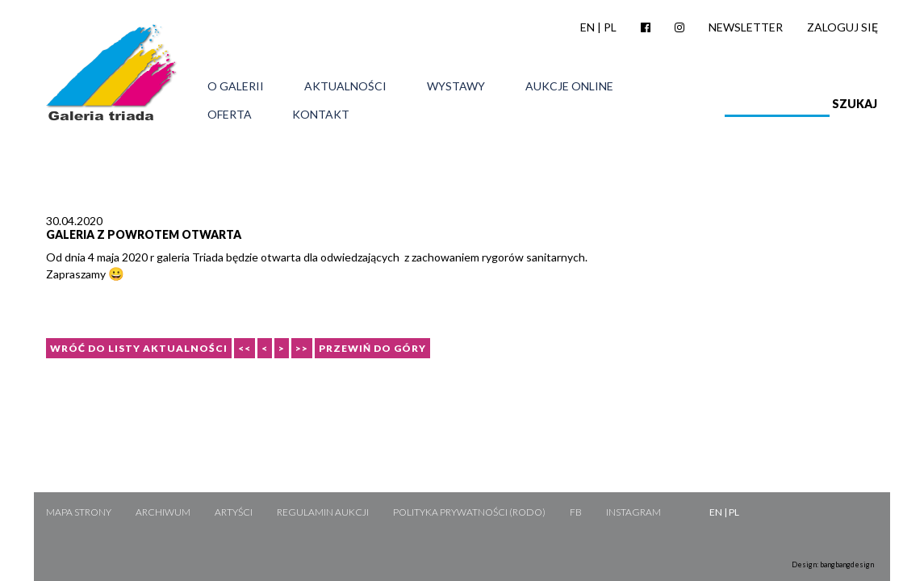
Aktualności (345, 86)
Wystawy (456, 86)
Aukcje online (569, 86)
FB (576, 512)
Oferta (230, 115)
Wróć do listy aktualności (139, 348)
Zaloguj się (842, 27)
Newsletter (746, 27)
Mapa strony (79, 512)
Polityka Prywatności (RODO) (469, 512)
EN (587, 27)
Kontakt (321, 115)
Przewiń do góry (372, 348)
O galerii (236, 86)
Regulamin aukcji (323, 512)
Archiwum (163, 512)
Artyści (234, 512)
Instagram (633, 512)
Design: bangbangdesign (833, 564)
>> (302, 348)
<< (245, 348)
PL (610, 27)
